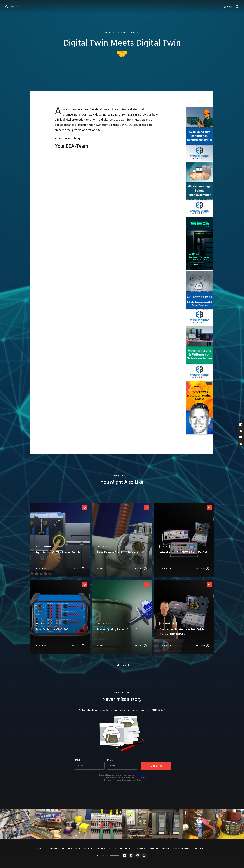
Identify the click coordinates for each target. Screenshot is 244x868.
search (229, 7)
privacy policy (140, 775)
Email (110, 760)
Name (77, 760)
